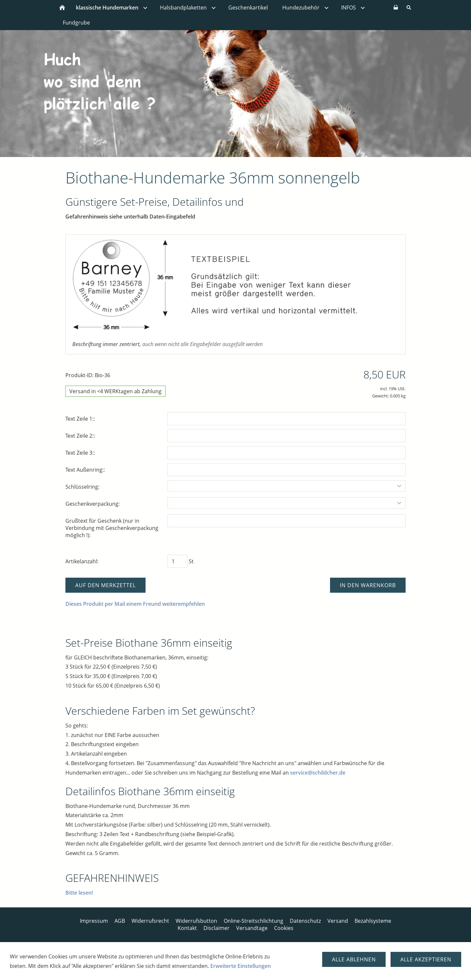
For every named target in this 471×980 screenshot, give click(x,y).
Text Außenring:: (85, 470)
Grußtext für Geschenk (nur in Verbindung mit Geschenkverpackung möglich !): (112, 528)
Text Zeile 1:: (80, 419)
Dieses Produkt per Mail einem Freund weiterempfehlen (135, 604)
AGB (120, 921)
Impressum (94, 921)
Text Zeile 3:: (80, 453)
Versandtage (252, 928)
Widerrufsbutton (196, 921)
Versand (338, 921)
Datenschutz (305, 921)
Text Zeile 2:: (80, 436)
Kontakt (187, 928)
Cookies (284, 928)
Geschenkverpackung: (93, 504)
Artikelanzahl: (82, 561)
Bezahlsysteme (373, 921)
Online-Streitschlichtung (253, 921)
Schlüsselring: (82, 487)
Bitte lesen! (79, 893)
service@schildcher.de (318, 773)
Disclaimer (217, 928)
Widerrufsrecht (150, 921)
